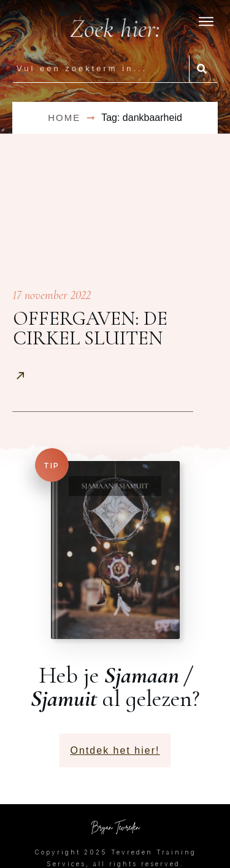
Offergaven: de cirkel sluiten (90, 328)
